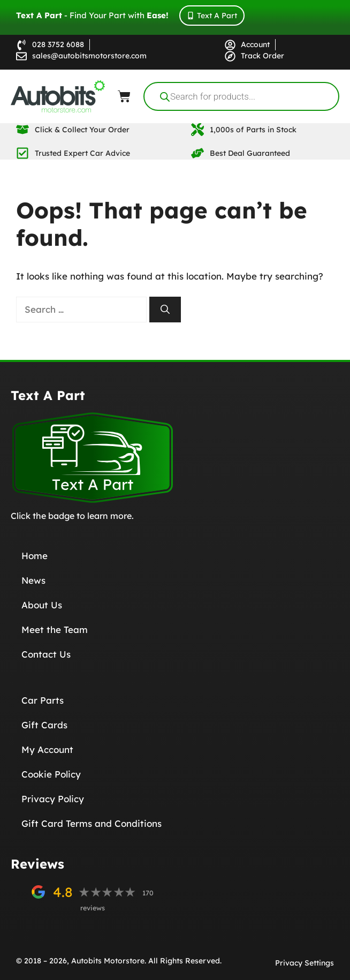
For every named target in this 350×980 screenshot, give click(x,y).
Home (35, 556)
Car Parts (43, 700)
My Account (47, 749)
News (33, 580)
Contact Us (46, 654)
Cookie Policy (51, 774)
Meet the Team (55, 630)
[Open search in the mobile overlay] (241, 96)
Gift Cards (44, 725)
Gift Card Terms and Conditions (92, 823)
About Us (42, 605)
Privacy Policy (53, 799)
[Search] (165, 310)
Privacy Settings (305, 963)
